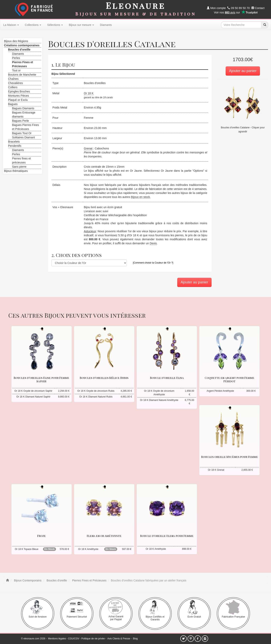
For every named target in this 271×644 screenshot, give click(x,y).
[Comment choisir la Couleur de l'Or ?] (153, 263)
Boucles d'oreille (56, 580)
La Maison (11, 25)
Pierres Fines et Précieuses (89, 580)
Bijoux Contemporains (27, 580)
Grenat (88, 148)
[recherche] (265, 25)
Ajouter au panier (243, 71)
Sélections (55, 25)
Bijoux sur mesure (81, 25)
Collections (33, 25)
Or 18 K (89, 93)
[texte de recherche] (241, 25)
